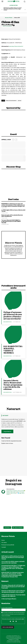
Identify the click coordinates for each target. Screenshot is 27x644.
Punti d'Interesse (7, 26)
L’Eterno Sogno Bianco (9, 599)
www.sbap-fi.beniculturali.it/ (16, 46)
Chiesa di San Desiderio (11, 101)
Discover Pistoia (9, 18)
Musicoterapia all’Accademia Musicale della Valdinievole (12, 216)
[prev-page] (2, 10)
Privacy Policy (10, 641)
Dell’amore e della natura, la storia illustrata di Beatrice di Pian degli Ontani (13, 9)
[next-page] (25, 10)
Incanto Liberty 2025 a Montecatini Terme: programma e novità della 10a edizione (13, 385)
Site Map (19, 642)
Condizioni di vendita (11, 642)
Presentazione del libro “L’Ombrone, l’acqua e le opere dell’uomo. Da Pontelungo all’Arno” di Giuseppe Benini (13, 568)
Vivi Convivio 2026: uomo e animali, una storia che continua (13, 562)
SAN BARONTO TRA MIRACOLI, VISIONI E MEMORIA (13, 350)
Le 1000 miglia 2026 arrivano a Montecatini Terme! (13, 211)
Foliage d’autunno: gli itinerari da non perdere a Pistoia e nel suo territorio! (13, 315)
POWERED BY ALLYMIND (14, 639)
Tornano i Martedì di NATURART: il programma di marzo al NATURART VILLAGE (11, 221)
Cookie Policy (17, 641)
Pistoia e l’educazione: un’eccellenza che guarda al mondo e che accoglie (13, 591)
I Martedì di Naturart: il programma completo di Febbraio (13, 595)
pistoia (20, 101)
